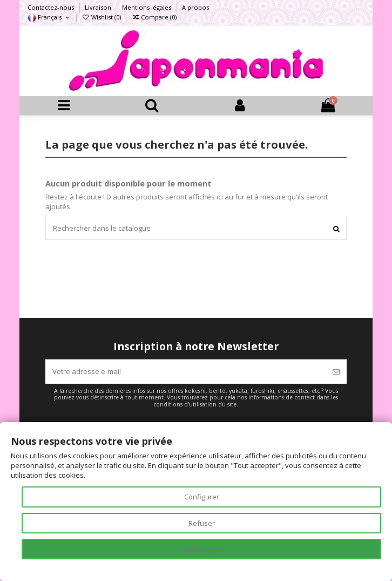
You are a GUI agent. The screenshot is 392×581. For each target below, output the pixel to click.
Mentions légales (147, 7)
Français (49, 17)
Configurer (202, 497)
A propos (195, 7)
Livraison (99, 7)
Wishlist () (102, 17)
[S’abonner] (336, 372)
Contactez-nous (52, 7)
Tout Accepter (202, 549)
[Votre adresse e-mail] (185, 372)
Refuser (202, 523)
